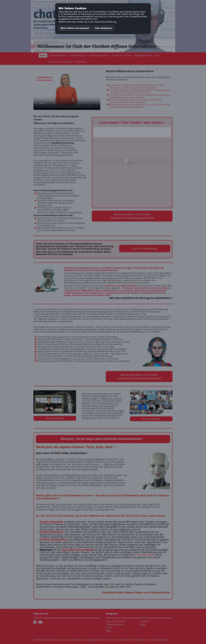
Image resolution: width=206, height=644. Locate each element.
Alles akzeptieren (104, 28)
